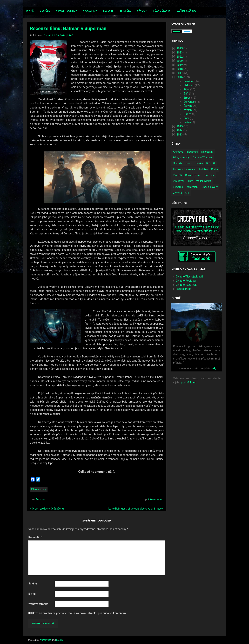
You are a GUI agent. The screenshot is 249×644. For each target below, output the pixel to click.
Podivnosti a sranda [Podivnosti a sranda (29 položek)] (184, 169)
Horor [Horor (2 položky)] (189, 163)
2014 (180, 130)
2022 (180, 57)
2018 (180, 69)
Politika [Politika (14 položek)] (203, 169)
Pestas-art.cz (183, 289)
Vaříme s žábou (187, 11)
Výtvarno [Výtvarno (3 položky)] (178, 187)
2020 (180, 61)
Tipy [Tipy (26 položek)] (190, 181)
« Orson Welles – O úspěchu (47, 509)
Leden (187, 122)
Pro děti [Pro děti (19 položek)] (177, 175)
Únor (186, 118)
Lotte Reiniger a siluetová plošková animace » (136, 509)
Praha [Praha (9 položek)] (214, 169)
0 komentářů (155, 499)
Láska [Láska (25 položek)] (199, 163)
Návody (142, 11)
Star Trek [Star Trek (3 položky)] (209, 175)
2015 (180, 126)
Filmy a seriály (39, 489)
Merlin (59, 640)
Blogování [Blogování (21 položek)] (192, 152)
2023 (180, 53)
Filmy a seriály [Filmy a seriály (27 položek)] (181, 158)
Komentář (35, 537)
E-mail (32, 594)
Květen (188, 110)
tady (213, 368)
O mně (30, 11)
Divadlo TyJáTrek (186, 285)
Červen (188, 106)
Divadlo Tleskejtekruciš (189, 277)
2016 (180, 77)
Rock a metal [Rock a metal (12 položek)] (193, 175)
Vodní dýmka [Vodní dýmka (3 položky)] (204, 181)
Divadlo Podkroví (186, 281)
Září (186, 94)
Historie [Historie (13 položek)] (178, 163)
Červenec (189, 102)
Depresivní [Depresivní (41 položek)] (207, 152)
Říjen (187, 89)
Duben (187, 114)
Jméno (33, 584)
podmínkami (189, 382)
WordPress (45, 640)
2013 (180, 135)
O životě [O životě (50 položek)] (211, 163)
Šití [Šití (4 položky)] (187, 193)
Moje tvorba (66, 11)
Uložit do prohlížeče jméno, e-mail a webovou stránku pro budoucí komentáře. (79, 613)
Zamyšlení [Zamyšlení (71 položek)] (192, 187)
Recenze (108, 11)
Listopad (189, 85)
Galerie (90, 11)
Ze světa (125, 11)
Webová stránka (38, 604)
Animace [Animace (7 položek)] (178, 152)
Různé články (162, 11)
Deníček (45, 11)
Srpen (187, 98)
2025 (180, 48)
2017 (180, 73)
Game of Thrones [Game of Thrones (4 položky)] (203, 158)
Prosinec (189, 81)
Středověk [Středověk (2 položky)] (179, 181)
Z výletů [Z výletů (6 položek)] (177, 193)
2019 (180, 65)
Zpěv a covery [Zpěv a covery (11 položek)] (210, 187)
